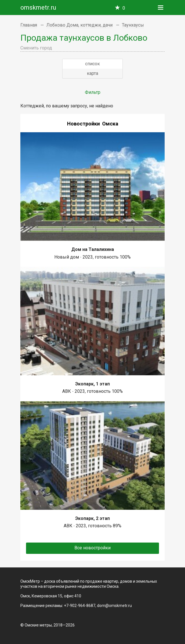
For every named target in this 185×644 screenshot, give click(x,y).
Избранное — (124, 8)
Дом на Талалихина (93, 249)
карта (92, 73)
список (92, 64)
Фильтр (93, 92)
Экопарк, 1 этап (92, 384)
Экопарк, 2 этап (92, 518)
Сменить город (36, 48)
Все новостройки (92, 548)
